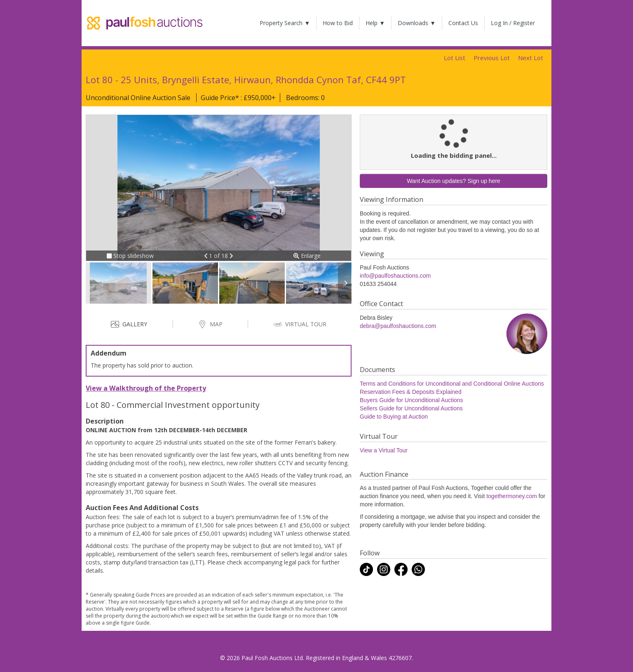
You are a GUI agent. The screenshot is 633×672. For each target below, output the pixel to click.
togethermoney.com (512, 496)
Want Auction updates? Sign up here (454, 181)
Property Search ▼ (285, 23)
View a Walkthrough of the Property (146, 388)
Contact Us (463, 23)
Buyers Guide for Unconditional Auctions (411, 400)
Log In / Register (513, 23)
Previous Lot (492, 58)
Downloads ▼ (417, 23)
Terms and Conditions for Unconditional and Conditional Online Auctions (452, 384)
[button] (207, 256)
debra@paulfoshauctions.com (398, 326)
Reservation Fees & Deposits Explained (411, 392)
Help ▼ (375, 23)
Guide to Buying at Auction (394, 417)
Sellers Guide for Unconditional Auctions (411, 408)
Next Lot (531, 58)
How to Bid (338, 23)
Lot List (455, 58)
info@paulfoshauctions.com (395, 276)
